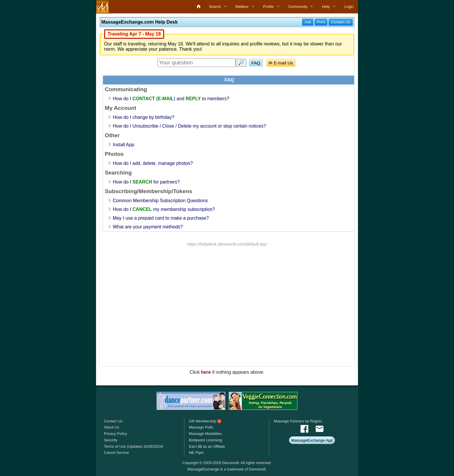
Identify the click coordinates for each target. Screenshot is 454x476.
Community (298, 7)
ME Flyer (196, 453)
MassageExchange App (312, 440)
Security (111, 440)
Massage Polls (201, 427)
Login (349, 7)
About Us (112, 427)
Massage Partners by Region (298, 421)
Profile (268, 7)
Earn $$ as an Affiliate (207, 446)
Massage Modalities (205, 434)
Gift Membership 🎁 (205, 421)
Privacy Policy (116, 434)
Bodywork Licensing (205, 440)
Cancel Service (116, 453)
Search (215, 7)
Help (326, 7)
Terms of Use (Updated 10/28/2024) (133, 446)
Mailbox (242, 7)
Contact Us (113, 421)
